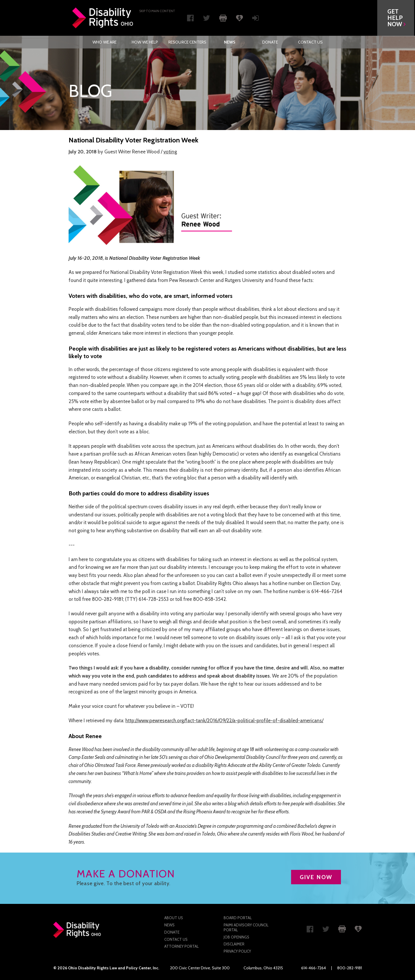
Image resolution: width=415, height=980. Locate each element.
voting (170, 152)
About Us (174, 918)
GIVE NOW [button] (316, 877)
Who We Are (104, 42)
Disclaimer (234, 944)
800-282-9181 (350, 968)
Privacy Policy (237, 951)
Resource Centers (187, 42)
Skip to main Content (157, 11)
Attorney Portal (181, 946)
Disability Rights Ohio (103, 18)
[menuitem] (105, 42)
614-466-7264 (314, 968)
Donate (270, 42)
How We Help (145, 42)
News (230, 42)
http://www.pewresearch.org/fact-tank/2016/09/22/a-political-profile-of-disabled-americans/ (224, 721)
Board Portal (238, 918)
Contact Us (310, 42)
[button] (397, 18)
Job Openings (236, 937)
